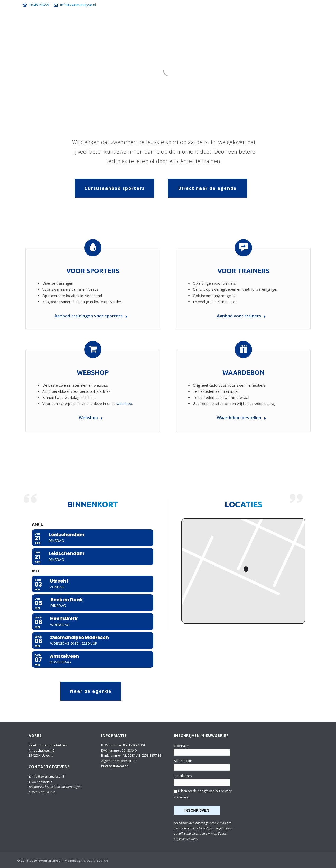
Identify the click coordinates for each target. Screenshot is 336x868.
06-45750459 (39, 5)
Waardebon (243, 373)
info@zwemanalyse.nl (78, 5)
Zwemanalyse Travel (201, 21)
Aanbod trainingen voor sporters (91, 316)
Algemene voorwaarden (119, 761)
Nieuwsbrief (261, 21)
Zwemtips (235, 21)
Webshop (285, 21)
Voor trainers (162, 21)
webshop (124, 403)
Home (86, 21)
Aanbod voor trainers (241, 316)
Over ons (307, 21)
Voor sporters (130, 21)
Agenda (104, 21)
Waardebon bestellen (241, 418)
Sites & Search (96, 860)
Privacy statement (114, 766)
